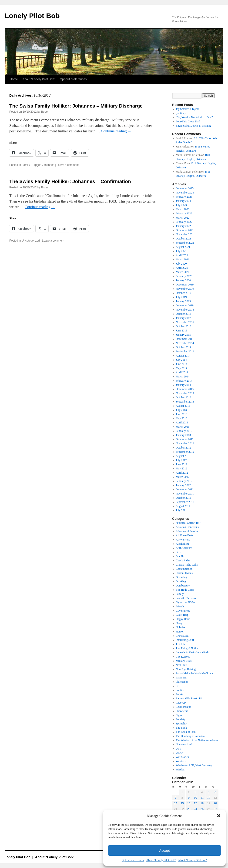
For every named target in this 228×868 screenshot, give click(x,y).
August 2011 (183, 506)
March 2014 (183, 377)
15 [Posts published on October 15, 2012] (182, 803)
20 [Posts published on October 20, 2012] (215, 803)
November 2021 (185, 234)
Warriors (181, 761)
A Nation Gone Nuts (187, 527)
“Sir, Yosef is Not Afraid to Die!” (194, 117)
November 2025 (185, 193)
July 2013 (181, 410)
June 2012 (182, 464)
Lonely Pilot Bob (32, 16)
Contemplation (184, 569)
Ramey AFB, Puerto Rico (190, 698)
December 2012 (185, 439)
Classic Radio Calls (187, 565)
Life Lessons (183, 657)
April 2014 (182, 372)
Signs (179, 715)
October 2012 (184, 448)
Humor (180, 632)
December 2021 (185, 230)
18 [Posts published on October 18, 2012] (202, 803)
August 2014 (183, 356)
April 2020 (182, 268)
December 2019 (185, 285)
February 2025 (184, 197)
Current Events (184, 573)
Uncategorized (31, 241)
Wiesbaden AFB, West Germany (194, 765)
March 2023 (183, 209)
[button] (219, 816)
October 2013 (184, 397)
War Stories (182, 757)
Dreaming (181, 577)
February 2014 (184, 381)
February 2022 (184, 222)
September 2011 (185, 502)
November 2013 (185, 393)
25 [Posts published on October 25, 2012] (202, 809)
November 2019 (185, 289)
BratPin (180, 556)
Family (26, 165)
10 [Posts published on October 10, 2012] (195, 798)
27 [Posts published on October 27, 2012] (215, 809)
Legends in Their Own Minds (192, 652)
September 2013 (185, 402)
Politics (180, 690)
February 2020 (184, 276)
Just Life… (182, 644)
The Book (181, 728)
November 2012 (185, 443)
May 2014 (182, 368)
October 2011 (183, 498)
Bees (179, 552)
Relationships (183, 707)
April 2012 (182, 473)
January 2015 (183, 335)
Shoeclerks (182, 711)
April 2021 (182, 255)
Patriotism (182, 678)
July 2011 (181, 510)
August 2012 (183, 456)
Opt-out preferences (133, 860)
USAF (179, 753)
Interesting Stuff (185, 640)
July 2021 (181, 251)
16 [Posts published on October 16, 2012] (189, 803)
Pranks (180, 694)
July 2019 (181, 297)
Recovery (181, 703)
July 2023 (181, 205)
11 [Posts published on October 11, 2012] (202, 798)
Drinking (181, 581)
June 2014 (182, 364)
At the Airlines (184, 548)
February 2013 (184, 431)
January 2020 (183, 280)
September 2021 (185, 243)
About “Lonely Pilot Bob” (161, 860)
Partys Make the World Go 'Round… (196, 673)
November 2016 (185, 322)
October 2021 (184, 239)
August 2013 (183, 406)
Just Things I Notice (187, 648)
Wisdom (181, 770)
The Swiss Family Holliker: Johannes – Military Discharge (76, 106)
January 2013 (183, 435)
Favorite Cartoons (186, 598)
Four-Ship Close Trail (188, 121)
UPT (179, 749)
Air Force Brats (185, 535)
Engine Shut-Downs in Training (194, 126)
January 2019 (183, 301)
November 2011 (185, 494)
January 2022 (183, 226)
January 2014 (183, 385)
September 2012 (185, 452)
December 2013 (185, 389)
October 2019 (184, 293)
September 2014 (185, 351)
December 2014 (185, 339)
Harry (179, 623)
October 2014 (184, 347)
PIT (178, 686)
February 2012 (184, 481)
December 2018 (185, 305)
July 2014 (181, 360)
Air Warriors (183, 540)
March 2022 (183, 218)
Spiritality (181, 724)
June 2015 (182, 331)
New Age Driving (186, 669)
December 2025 (185, 188)
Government (183, 611)
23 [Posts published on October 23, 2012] (189, 809)
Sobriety (181, 719)
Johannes (48, 165)
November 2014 (185, 343)
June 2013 (182, 414)
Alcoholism (182, 544)
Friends (180, 606)
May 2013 (182, 418)
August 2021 (183, 247)
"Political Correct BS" (188, 523)
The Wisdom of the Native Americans (197, 740)
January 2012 (183, 485)
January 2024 (183, 201)
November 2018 (185, 310)
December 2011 (185, 489)
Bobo (44, 112)
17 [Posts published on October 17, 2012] (195, 803)
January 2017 (183, 318)
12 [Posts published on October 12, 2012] (209, 798)
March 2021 (183, 259)
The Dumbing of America (190, 736)
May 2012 (182, 468)
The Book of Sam (186, 732)
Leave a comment (68, 165)
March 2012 (183, 477)
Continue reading (116, 131)
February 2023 (184, 213)
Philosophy (182, 682)
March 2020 (183, 272)
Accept (164, 850)
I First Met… (183, 636)
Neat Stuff (182, 665)
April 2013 (182, 423)
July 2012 (181, 460)
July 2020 (181, 264)
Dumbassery (183, 586)
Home (14, 79)
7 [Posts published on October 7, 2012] (176, 798)
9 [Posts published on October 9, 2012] (189, 798)
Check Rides (183, 560)
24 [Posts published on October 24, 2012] (195, 809)
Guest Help (182, 615)
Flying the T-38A (186, 602)
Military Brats (184, 661)
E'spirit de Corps (185, 590)
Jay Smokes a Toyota (188, 109)
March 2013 (183, 427)
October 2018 (184, 314)
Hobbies (181, 627)
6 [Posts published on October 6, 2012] (215, 792)
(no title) (181, 113)
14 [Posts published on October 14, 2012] (176, 803)
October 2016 (184, 326)
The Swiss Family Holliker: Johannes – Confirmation (70, 181)
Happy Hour (183, 619)
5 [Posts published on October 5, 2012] (209, 792)
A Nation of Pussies (187, 531)
